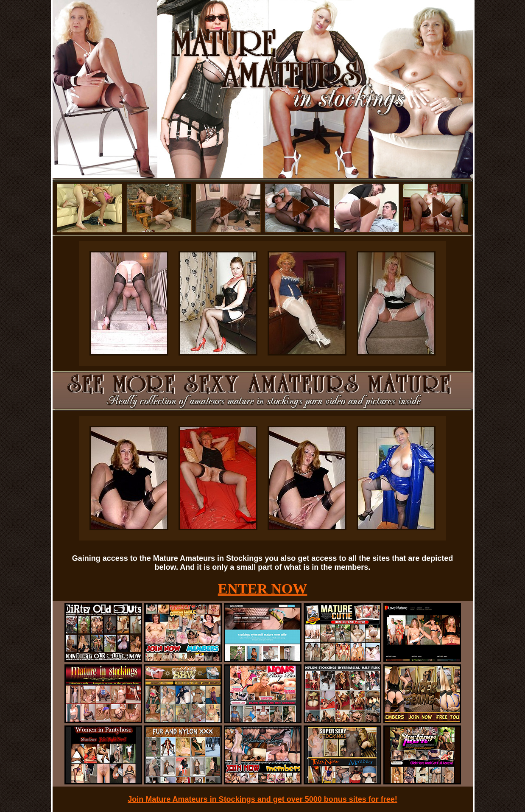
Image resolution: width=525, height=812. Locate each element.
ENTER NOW (263, 589)
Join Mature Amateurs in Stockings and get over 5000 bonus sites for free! (262, 799)
